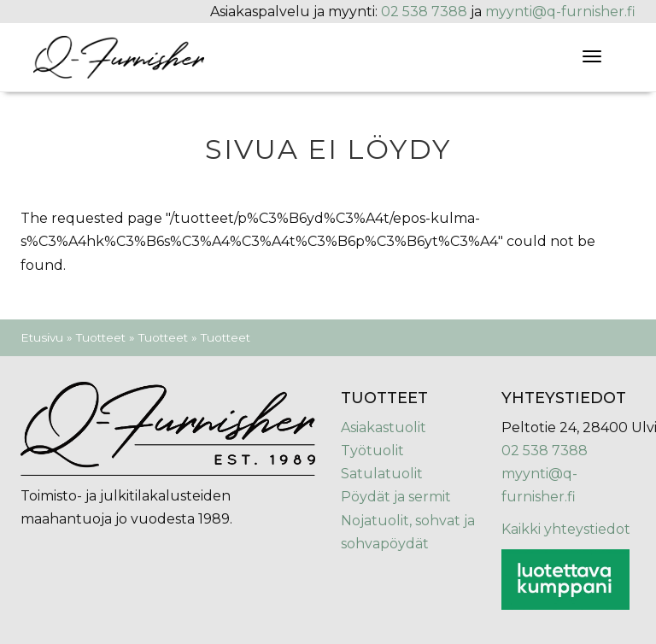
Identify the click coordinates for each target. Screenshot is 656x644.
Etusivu (42, 337)
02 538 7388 (424, 12)
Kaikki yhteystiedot (566, 529)
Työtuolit (372, 451)
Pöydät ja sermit (396, 497)
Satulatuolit (382, 474)
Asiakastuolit (384, 427)
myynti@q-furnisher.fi (560, 12)
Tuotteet (101, 337)
